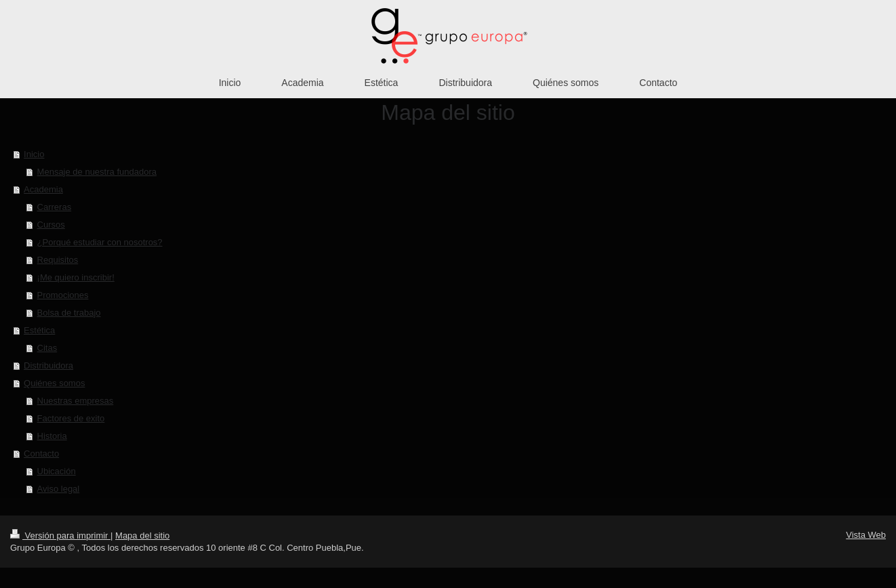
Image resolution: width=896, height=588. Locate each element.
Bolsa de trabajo (69, 313)
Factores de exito (71, 418)
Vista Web (866, 535)
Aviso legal (59, 489)
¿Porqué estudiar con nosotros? (100, 242)
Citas (47, 348)
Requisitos (58, 260)
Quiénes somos (54, 383)
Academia (43, 189)
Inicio (34, 154)
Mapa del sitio (142, 535)
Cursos (51, 225)
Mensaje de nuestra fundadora (97, 172)
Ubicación (57, 471)
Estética (39, 330)
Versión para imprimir (60, 535)
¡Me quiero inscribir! (76, 277)
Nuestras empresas (76, 401)
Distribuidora (48, 365)
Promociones (63, 295)
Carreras (55, 207)
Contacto (41, 454)
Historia (52, 436)
